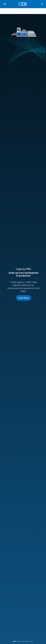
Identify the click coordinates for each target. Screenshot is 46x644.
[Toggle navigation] (5, 4)
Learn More (24, 298)
